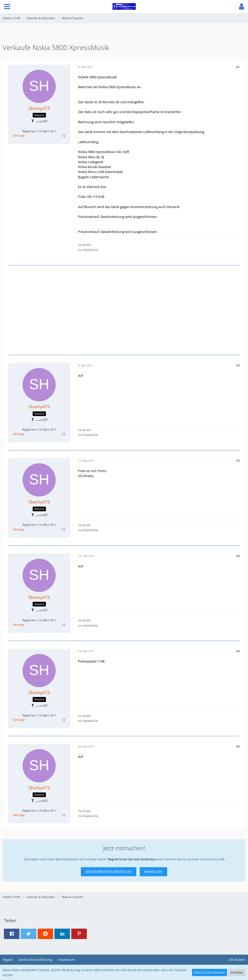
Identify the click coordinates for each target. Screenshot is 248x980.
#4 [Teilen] (238, 556)
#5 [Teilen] (238, 651)
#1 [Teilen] (238, 67)
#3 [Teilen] (238, 460)
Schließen (237, 972)
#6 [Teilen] (238, 746)
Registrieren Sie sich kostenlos (132, 859)
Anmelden (153, 872)
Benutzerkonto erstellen (109, 872)
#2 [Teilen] (238, 365)
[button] (7, 6)
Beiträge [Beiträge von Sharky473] (19, 136)
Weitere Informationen (210, 972)
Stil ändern (237, 960)
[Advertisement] (124, 309)
